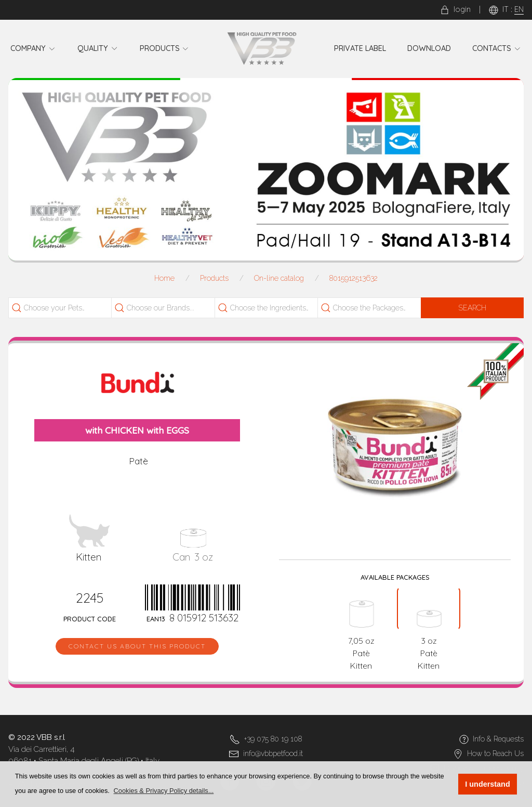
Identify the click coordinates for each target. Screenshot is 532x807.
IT (506, 9)
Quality (98, 48)
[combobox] (63, 308)
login (455, 9)
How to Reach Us (495, 753)
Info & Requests (498, 739)
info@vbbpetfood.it (273, 753)
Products (165, 48)
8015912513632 (354, 278)
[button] (163, 791)
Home (164, 278)
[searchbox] (69, 308)
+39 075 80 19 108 (273, 739)
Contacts (497, 48)
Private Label (360, 48)
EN (519, 9)
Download (429, 48)
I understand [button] (487, 784)
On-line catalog (279, 278)
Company (33, 48)
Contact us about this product (137, 646)
